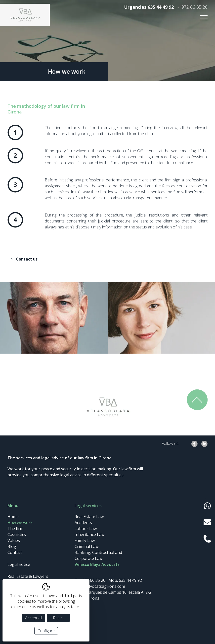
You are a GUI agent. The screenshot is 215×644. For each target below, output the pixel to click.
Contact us (27, 259)
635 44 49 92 (161, 7)
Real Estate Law (89, 517)
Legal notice (19, 564)
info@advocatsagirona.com (100, 586)
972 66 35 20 (194, 7)
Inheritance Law (89, 535)
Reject (58, 618)
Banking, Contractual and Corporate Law (98, 555)
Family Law (85, 540)
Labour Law (86, 529)
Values (14, 540)
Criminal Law (86, 546)
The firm (15, 529)
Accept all (34, 618)
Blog (12, 546)
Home (13, 517)
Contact (15, 552)
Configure (46, 631)
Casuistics (17, 535)
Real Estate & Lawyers (28, 576)
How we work (20, 523)
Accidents (83, 523)
